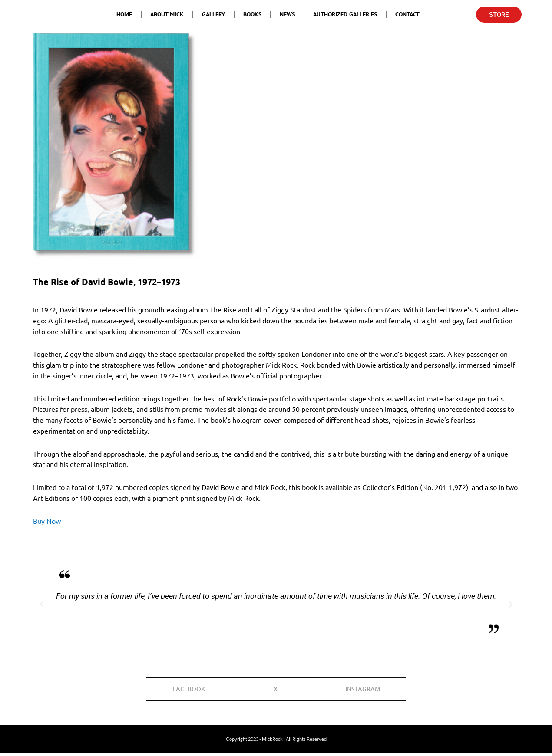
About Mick (167, 14)
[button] (42, 605)
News (287, 14)
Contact (407, 14)
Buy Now (47, 521)
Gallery (213, 14)
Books (252, 14)
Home (124, 14)
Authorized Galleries (345, 14)
